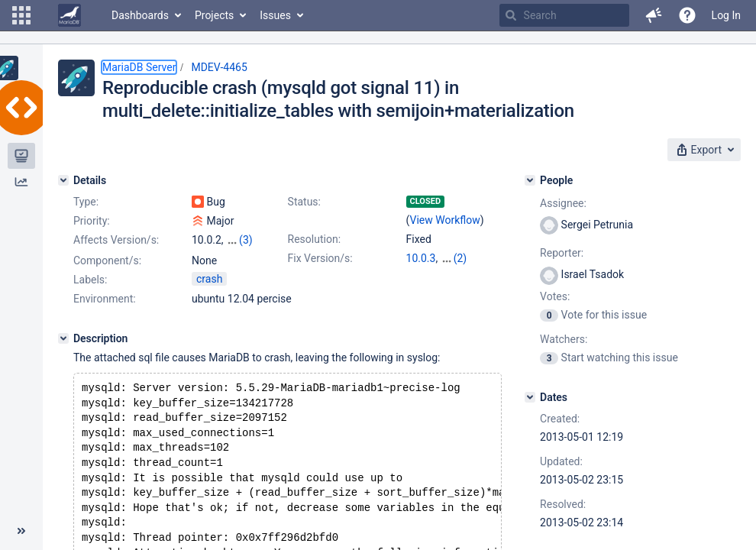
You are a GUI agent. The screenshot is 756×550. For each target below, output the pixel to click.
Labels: (90, 293)
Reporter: (562, 253)
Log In (726, 15)
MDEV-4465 (219, 67)
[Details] (63, 180)
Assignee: (563, 203)
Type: (86, 202)
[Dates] (530, 397)
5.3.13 (421, 273)
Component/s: (107, 260)
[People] (530, 180)
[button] (21, 15)
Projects (214, 15)
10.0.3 (421, 258)
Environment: (105, 312)
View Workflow (445, 220)
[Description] (63, 351)
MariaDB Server (139, 67)
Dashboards (140, 15)
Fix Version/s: (320, 258)
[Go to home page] (69, 15)
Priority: (92, 221)
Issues (275, 15)
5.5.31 (456, 258)
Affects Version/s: (116, 240)
